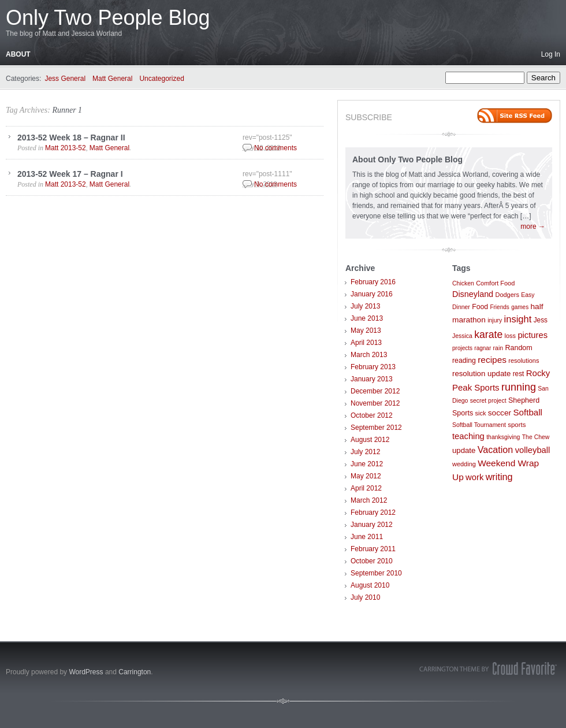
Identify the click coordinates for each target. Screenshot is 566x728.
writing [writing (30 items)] (499, 477)
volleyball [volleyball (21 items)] (533, 450)
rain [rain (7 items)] (498, 348)
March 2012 (369, 500)
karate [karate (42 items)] (488, 335)
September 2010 (376, 573)
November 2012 (375, 403)
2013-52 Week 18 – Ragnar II (71, 138)
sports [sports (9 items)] (517, 425)
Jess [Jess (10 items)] (541, 320)
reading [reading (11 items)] (464, 361)
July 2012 (365, 452)
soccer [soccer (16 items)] (500, 413)
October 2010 (372, 561)
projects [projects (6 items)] (462, 348)
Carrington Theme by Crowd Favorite (488, 668)
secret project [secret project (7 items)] (488, 401)
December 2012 (375, 391)
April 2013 (366, 343)
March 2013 (369, 355)
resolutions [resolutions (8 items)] (524, 361)
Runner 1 (67, 110)
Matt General (112, 79)
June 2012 (367, 464)
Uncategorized (161, 79)
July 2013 (365, 306)
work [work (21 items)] (474, 477)
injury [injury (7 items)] (495, 320)
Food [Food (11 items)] (480, 307)
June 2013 (367, 318)
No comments (275, 148)
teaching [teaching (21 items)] (468, 436)
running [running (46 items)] (519, 387)
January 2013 (372, 379)
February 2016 (373, 282)
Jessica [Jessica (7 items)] (462, 336)
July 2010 (365, 597)
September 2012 (376, 428)
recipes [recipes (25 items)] (492, 360)
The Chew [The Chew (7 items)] (536, 437)
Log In (551, 54)
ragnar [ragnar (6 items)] (483, 348)
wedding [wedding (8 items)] (464, 464)
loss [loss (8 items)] (511, 336)
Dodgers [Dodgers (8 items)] (507, 295)
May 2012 (366, 476)
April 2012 (366, 488)
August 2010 (370, 585)
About (18, 54)
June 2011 (367, 537)
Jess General (65, 79)
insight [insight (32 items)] (518, 319)
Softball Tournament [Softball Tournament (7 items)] (479, 425)
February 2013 (373, 367)
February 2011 (373, 549)
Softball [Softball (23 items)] (528, 412)
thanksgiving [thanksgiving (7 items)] (503, 437)
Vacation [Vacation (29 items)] (496, 450)
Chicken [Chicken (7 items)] (463, 283)
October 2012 (372, 415)
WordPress (86, 672)
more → (533, 226)
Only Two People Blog (108, 18)
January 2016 (372, 294)
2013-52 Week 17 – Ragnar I (70, 174)
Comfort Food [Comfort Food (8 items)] (495, 283)
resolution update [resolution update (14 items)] (481, 374)
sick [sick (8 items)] (481, 413)
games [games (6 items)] (520, 307)
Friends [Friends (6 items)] (499, 307)
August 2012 (370, 440)
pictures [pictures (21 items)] (533, 335)
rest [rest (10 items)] (519, 374)
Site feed (515, 116)
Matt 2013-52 (66, 148)
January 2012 (372, 525)
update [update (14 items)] (464, 450)
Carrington (135, 672)
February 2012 (373, 512)
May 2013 (366, 330)
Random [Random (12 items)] (518, 348)
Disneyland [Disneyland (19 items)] (473, 294)
